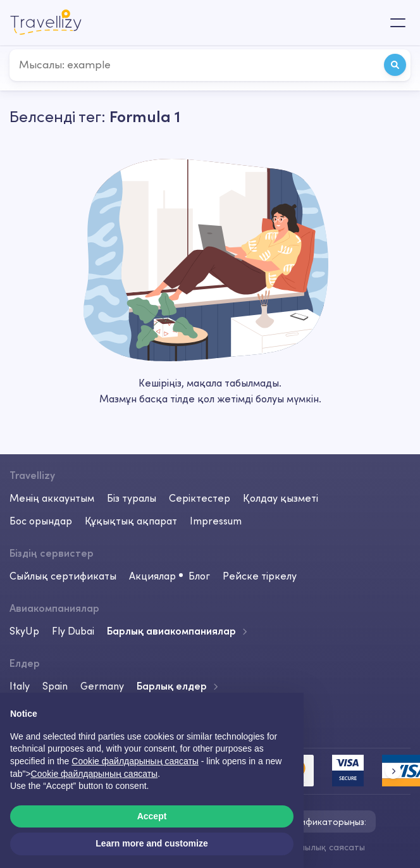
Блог (199, 576)
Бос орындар (41, 521)
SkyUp (24, 631)
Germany (102, 686)
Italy (20, 686)
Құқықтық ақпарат (131, 521)
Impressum (216, 521)
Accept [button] (152, 816)
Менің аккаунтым (52, 498)
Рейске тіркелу (260, 576)
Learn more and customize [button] (151, 843)
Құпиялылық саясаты (320, 847)
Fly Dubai (73, 631)
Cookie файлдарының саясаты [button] (135, 761)
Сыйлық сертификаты (63, 576)
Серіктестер (200, 498)
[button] (393, 771)
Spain (55, 686)
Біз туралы (132, 498)
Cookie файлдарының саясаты (95, 774)
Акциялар (152, 576)
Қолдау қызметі (281, 498)
